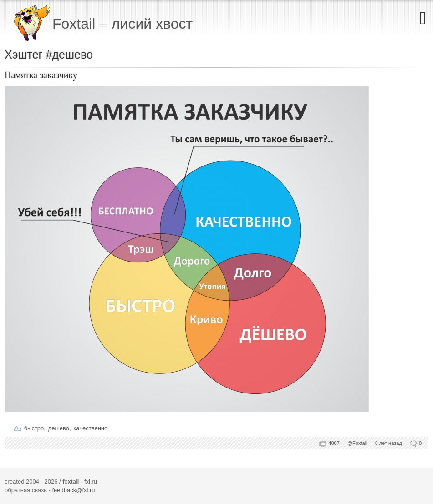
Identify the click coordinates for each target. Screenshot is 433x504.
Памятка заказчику (41, 75)
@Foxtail (357, 443)
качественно (90, 428)
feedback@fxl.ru (73, 490)
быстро (34, 428)
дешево (59, 428)
